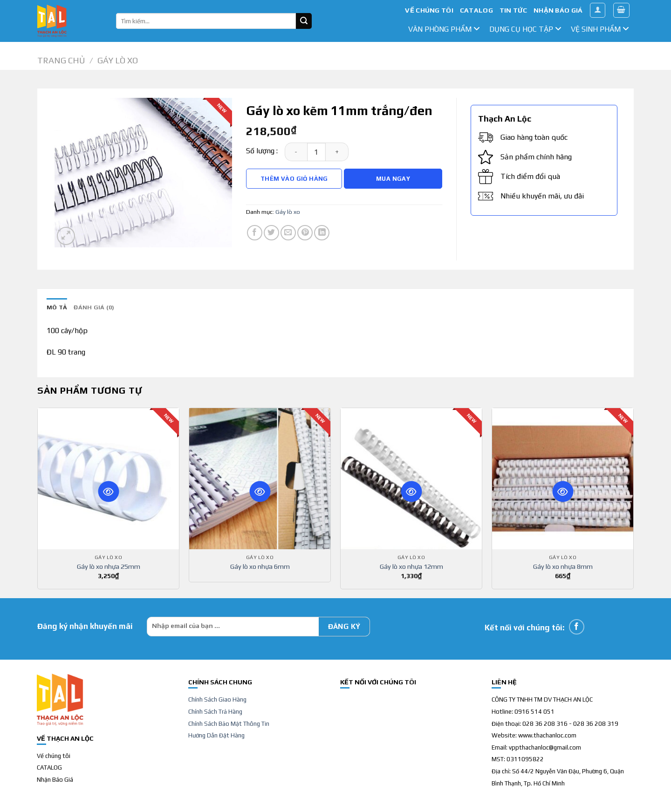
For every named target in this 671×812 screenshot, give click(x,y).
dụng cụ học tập (525, 29)
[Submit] (304, 21)
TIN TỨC (513, 10)
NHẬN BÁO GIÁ (558, 10)
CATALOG (476, 10)
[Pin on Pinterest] (305, 233)
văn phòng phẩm (444, 29)
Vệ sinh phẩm (600, 29)
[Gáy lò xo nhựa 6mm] (260, 479)
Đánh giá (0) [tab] (94, 307)
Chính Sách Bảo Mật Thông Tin (229, 724)
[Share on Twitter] (271, 233)
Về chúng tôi (54, 756)
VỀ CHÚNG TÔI (429, 10)
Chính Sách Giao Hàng (217, 699)
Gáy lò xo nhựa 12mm (411, 566)
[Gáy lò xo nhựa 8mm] (563, 479)
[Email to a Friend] (288, 233)
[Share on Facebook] (255, 233)
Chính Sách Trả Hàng (215, 712)
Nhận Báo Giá (55, 780)
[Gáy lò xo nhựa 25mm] (108, 479)
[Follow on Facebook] (577, 627)
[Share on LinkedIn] (322, 233)
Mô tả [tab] (57, 307)
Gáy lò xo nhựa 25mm (109, 566)
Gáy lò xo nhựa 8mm (563, 566)
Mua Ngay (393, 179)
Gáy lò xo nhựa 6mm (260, 566)
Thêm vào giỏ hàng (294, 179)
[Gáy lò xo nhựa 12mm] (411, 479)
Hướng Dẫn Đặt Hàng (216, 735)
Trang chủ (61, 60)
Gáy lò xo (118, 60)
